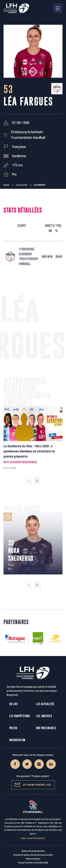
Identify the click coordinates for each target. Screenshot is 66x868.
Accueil (7, 185)
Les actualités (45, 704)
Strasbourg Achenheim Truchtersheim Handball (28, 135)
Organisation (17, 740)
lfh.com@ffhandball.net (33, 785)
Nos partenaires (46, 728)
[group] (33, 438)
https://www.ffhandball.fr (33, 838)
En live (14, 704)
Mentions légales (33, 859)
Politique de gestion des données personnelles (33, 855)
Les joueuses (22, 185)
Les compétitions (20, 716)
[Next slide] (37, 481)
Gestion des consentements (33, 851)
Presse (13, 728)
